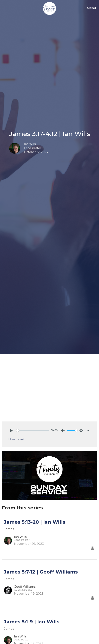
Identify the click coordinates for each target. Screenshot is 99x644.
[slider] (32, 430)
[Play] (11, 431)
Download (16, 439)
